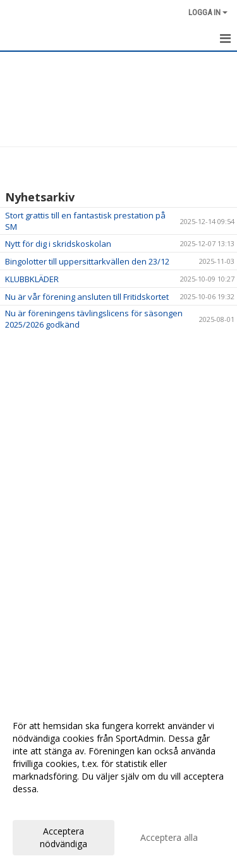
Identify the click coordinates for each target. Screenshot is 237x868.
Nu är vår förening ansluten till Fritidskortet (87, 297)
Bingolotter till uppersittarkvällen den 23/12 (87, 261)
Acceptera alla (169, 837)
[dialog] (118, 784)
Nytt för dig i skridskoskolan (58, 244)
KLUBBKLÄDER (32, 279)
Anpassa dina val (47, 806)
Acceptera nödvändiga (64, 837)
